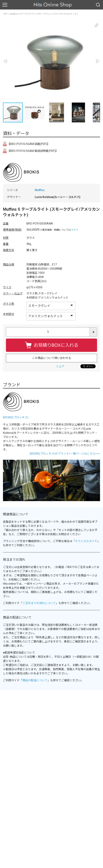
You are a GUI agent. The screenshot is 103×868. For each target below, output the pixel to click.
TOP (5, 14)
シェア (60, 366)
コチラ (74, 230)
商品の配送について (35, 680)
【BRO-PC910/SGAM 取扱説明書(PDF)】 (31, 151)
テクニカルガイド (86, 541)
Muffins (40, 190)
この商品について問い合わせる (52, 358)
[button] (96, 25)
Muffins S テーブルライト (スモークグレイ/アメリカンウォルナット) (44, 14)
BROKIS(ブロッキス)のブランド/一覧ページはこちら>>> (65, 454)
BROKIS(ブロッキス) (16, 417)
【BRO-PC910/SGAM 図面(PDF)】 (26, 144)
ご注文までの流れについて (39, 603)
